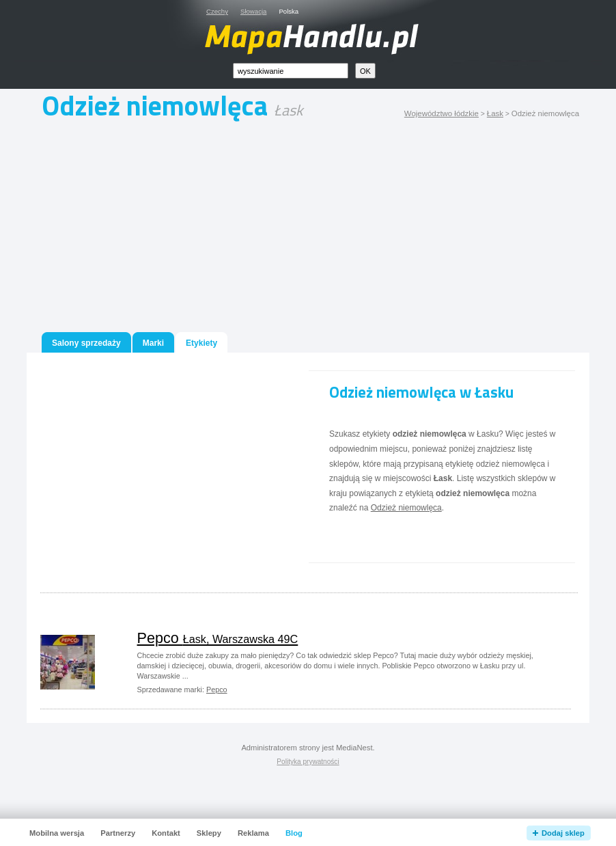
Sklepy (209, 833)
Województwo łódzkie (442, 113)
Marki (153, 343)
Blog (294, 833)
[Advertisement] (308, 230)
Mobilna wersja (57, 833)
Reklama (253, 833)
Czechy (217, 11)
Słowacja (253, 11)
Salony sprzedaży (86, 343)
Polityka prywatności (308, 762)
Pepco (218, 638)
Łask (495, 113)
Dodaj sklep (563, 833)
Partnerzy (118, 833)
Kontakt (166, 833)
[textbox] (291, 71)
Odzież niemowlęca (406, 508)
